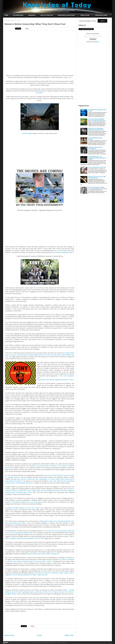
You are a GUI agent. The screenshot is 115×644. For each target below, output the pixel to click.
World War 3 (40, 93)
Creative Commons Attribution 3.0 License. (43, 643)
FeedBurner (96, 42)
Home (6, 15)
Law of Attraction (47, 15)
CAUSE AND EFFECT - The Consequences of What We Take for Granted (97, 158)
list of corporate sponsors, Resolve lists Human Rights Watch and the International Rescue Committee (40, 490)
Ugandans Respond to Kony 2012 (51, 210)
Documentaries (18, 15)
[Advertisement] (40, 36)
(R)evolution (85, 15)
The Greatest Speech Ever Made (96, 187)
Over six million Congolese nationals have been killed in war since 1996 (40, 537)
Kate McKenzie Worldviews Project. (63, 252)
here (33, 609)
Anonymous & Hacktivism (66, 15)
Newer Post (9, 635)
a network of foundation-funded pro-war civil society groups (40, 501)
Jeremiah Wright (27, 133)
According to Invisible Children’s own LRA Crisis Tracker (22, 508)
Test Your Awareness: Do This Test (97, 167)
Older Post (69, 635)
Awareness (32, 15)
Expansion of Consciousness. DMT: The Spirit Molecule (97, 177)
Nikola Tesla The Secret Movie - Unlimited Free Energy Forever (96, 129)
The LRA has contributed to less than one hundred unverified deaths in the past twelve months (40, 560)
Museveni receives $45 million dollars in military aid (43, 554)
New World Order (101, 15)
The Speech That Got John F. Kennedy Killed (95, 148)
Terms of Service (62, 643)
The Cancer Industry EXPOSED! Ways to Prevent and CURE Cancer (97, 120)
